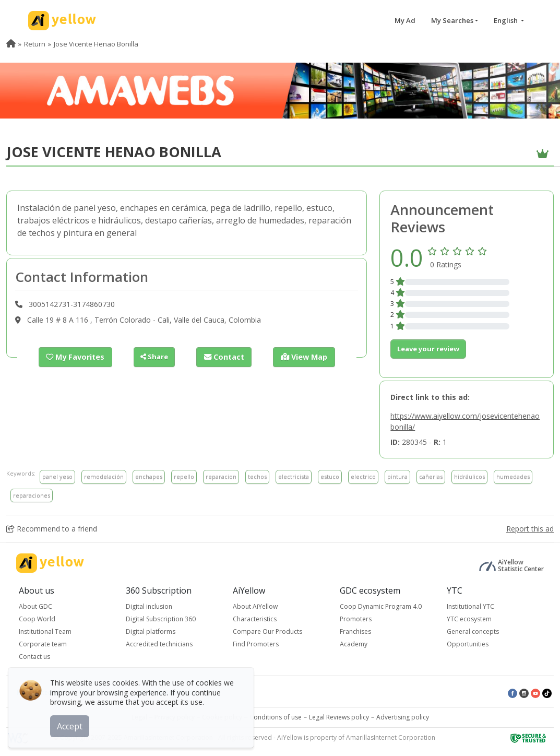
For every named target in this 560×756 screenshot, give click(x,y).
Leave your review (428, 349)
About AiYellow (255, 606)
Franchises (355, 631)
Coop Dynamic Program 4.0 (381, 606)
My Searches (452, 20)
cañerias (431, 476)
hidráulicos (469, 476)
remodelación (104, 476)
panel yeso (57, 476)
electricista (294, 476)
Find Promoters (256, 644)
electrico (363, 476)
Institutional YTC (470, 606)
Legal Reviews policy (339, 717)
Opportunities (468, 644)
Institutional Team (45, 631)
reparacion (221, 476)
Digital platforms (151, 631)
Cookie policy (222, 717)
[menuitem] (11, 44)
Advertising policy (403, 717)
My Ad (405, 20)
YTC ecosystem (469, 619)
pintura (397, 476)
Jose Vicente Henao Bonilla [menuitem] (96, 44)
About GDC (35, 606)
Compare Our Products (267, 631)
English (507, 20)
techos (257, 476)
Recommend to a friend (52, 529)
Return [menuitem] (35, 44)
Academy (354, 644)
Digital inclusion (149, 606)
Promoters (356, 619)
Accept (72, 724)
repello (184, 476)
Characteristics (255, 619)
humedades (513, 476)
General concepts (473, 631)
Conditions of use (276, 717)
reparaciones (32, 495)
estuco (330, 476)
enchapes (149, 476)
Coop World (37, 619)
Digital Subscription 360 (161, 619)
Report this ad (530, 529)
